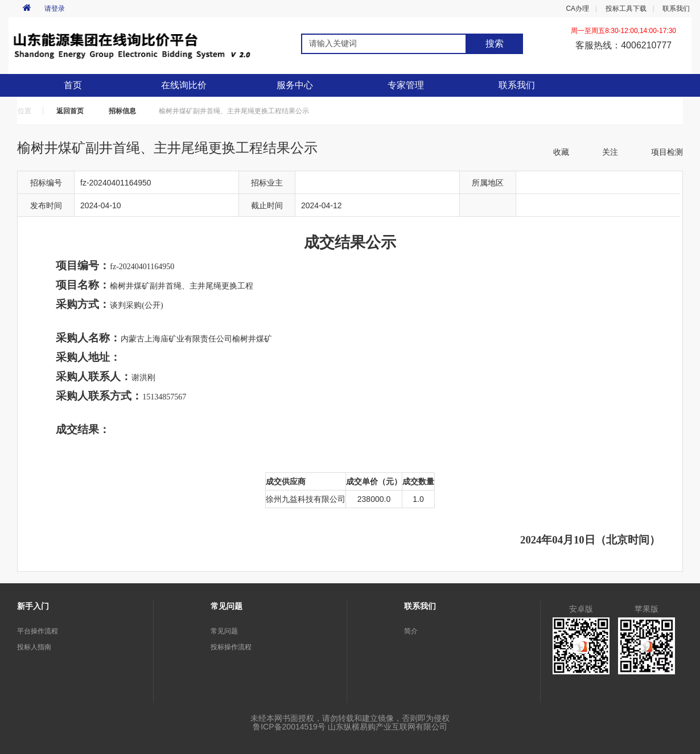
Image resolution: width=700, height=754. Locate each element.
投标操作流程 (231, 647)
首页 (73, 85)
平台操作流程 (38, 631)
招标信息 (122, 111)
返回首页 (70, 111)
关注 (610, 152)
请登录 (55, 9)
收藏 (561, 152)
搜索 (495, 44)
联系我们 (676, 9)
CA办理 (577, 9)
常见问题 (224, 631)
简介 (411, 631)
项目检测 (667, 152)
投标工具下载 (626, 9)
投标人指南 (34, 647)
